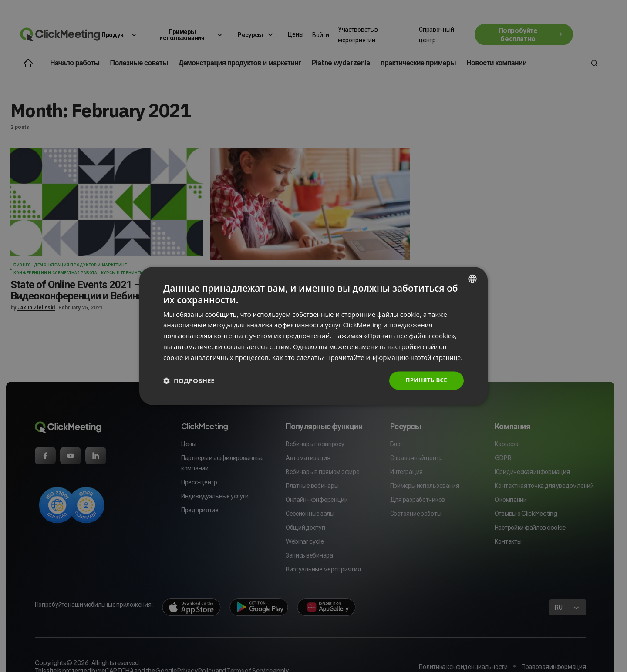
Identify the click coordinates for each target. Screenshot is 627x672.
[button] (189, 386)
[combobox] (472, 273)
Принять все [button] (425, 386)
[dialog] (313, 336)
